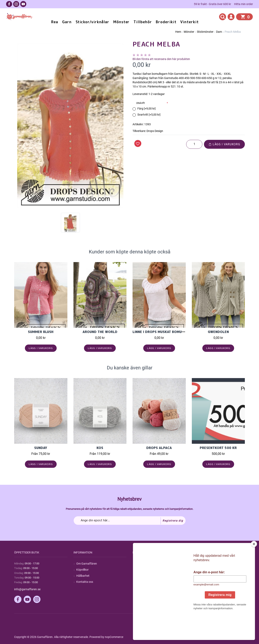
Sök (138, 564)
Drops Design (155, 131)
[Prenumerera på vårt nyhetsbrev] (130, 521)
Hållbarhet (83, 576)
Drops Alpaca (159, 448)
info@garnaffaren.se (27, 589)
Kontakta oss (85, 582)
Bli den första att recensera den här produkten (161, 59)
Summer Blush (41, 332)
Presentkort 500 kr (218, 448)
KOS (100, 448)
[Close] (254, 569)
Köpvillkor (82, 570)
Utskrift (140, 103)
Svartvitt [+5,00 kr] (149, 115)
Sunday (41, 448)
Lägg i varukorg (224, 144)
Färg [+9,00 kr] (146, 109)
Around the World (100, 332)
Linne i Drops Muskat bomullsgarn (165, 332)
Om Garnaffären (87, 564)
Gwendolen (218, 332)
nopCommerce (114, 637)
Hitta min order (244, 4)
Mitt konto (201, 564)
